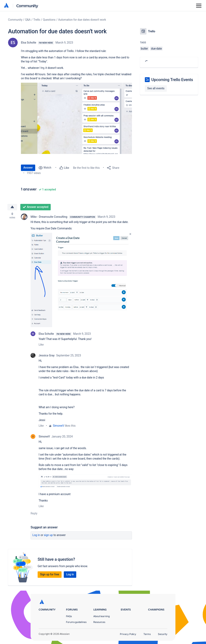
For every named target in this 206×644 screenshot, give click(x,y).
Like (41, 345)
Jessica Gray (47, 355)
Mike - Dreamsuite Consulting (49, 217)
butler (144, 49)
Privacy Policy (128, 634)
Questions (49, 20)
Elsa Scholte (29, 43)
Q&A (28, 20)
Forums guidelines (76, 622)
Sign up (48, 535)
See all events (156, 88)
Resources (99, 622)
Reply (34, 513)
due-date (157, 49)
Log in (36, 535)
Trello (37, 20)
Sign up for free (50, 574)
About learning (101, 616)
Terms (147, 634)
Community (27, 6)
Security (163, 634)
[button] (76, 118)
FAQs (69, 616)
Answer (28, 168)
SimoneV (58, 426)
